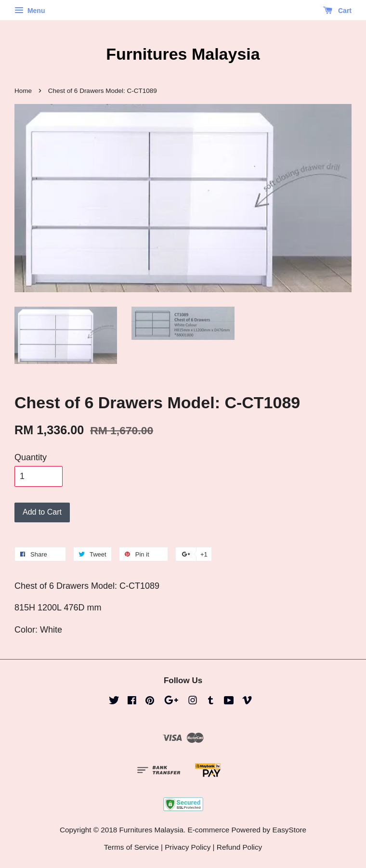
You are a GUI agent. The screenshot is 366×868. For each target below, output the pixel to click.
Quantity (31, 457)
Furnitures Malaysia (183, 54)
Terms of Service (131, 847)
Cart (337, 11)
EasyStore (289, 830)
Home (23, 91)
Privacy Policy (188, 847)
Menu (30, 11)
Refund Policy (239, 847)
